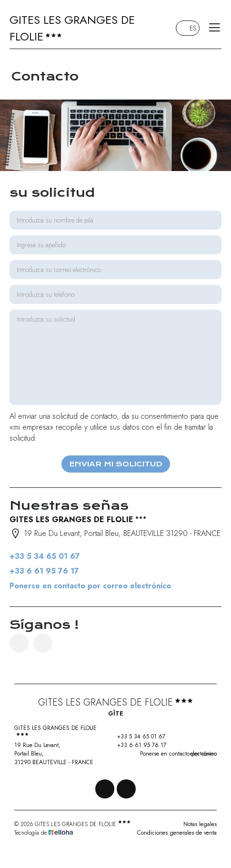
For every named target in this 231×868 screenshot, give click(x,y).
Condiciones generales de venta (177, 833)
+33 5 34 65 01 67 (136, 737)
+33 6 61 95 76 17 (136, 745)
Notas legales (200, 824)
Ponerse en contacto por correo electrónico (90, 586)
